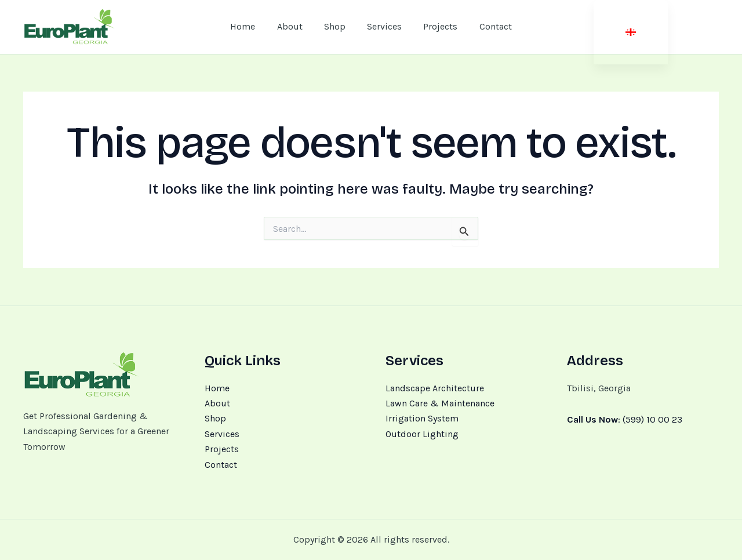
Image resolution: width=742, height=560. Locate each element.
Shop (215, 418)
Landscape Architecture (435, 388)
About (217, 403)
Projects (222, 449)
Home (217, 388)
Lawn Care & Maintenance (440, 403)
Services (222, 434)
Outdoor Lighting (422, 434)
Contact (221, 465)
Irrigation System (422, 418)
